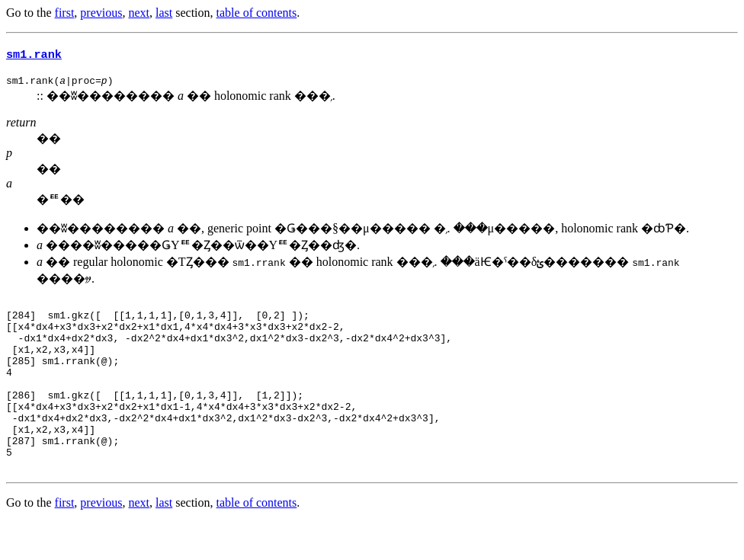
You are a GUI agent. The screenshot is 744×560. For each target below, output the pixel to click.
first (65, 13)
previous (101, 13)
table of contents (257, 13)
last (164, 13)
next (139, 13)
